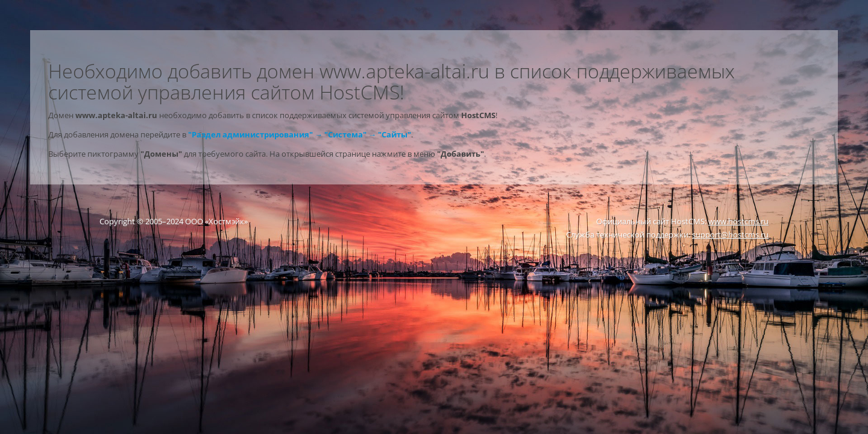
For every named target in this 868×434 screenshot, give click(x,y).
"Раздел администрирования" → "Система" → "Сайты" (300, 134)
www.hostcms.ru (738, 221)
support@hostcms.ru (730, 234)
